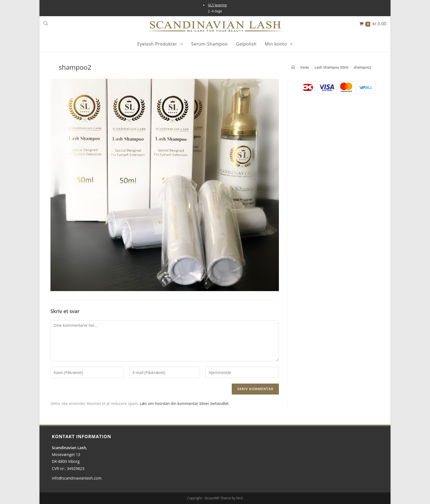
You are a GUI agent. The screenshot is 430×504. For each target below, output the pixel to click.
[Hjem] (293, 67)
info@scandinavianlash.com (77, 478)
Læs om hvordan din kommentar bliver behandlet (184, 403)
